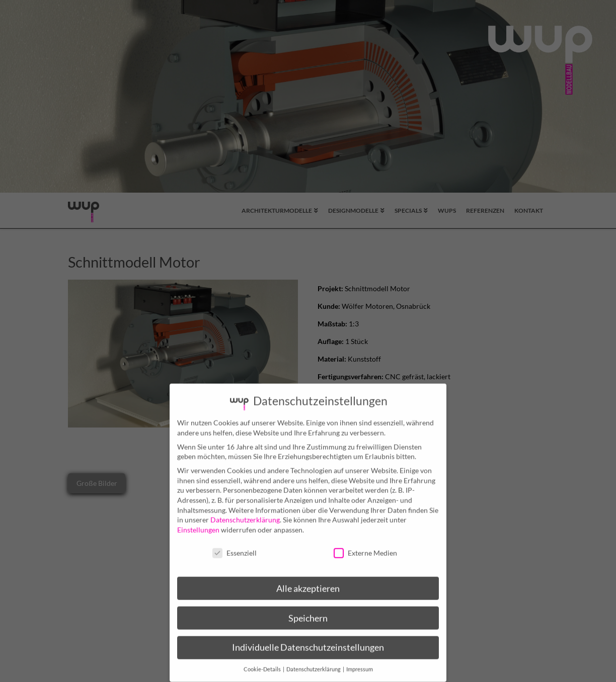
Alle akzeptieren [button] (308, 581)
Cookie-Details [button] (263, 662)
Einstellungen (198, 522)
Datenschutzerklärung (245, 513)
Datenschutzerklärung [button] (314, 662)
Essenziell (235, 545)
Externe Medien (365, 545)
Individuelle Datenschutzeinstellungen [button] (308, 641)
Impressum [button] (360, 662)
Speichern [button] (308, 611)
